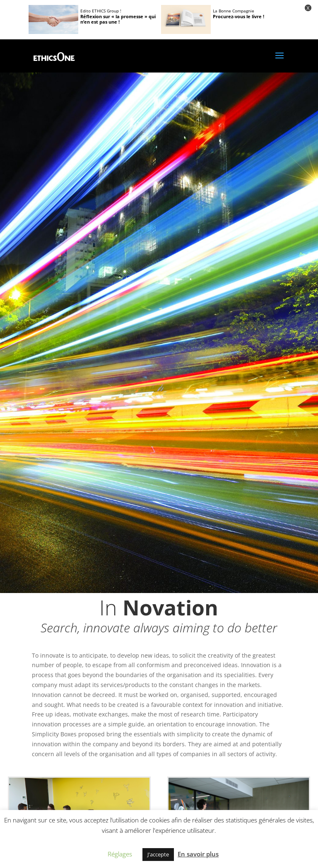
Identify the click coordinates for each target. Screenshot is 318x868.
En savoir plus (198, 854)
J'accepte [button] (158, 854)
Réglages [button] (120, 854)
